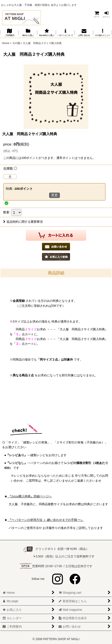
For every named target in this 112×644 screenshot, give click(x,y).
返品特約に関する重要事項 (23, 222)
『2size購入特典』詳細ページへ (30, 496)
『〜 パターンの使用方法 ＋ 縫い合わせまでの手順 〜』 (46, 520)
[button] (103, 33)
